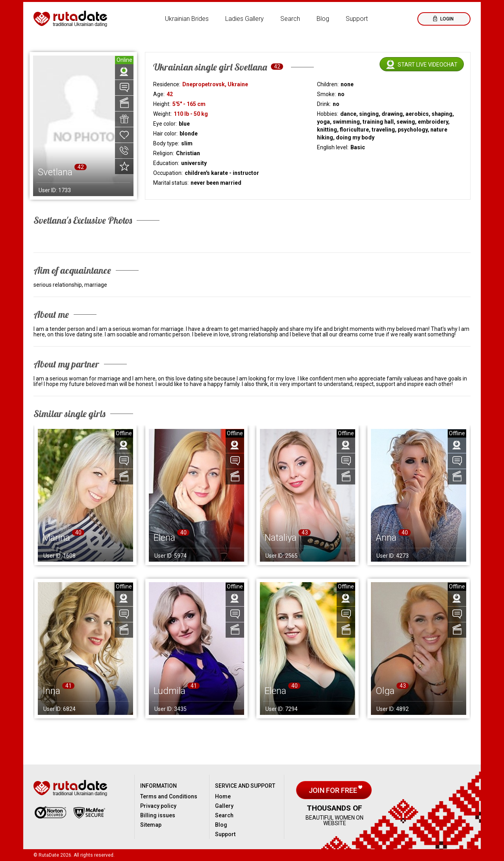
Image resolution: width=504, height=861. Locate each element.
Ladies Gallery (245, 19)
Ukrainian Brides (187, 19)
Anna (386, 538)
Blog (323, 19)
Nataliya (281, 538)
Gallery (224, 806)
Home (223, 796)
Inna (51, 691)
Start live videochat (428, 65)
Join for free (334, 790)
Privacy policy (158, 806)
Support (357, 19)
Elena (164, 538)
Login (446, 19)
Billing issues (158, 815)
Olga (385, 691)
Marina (56, 538)
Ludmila (170, 691)
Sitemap (151, 825)
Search (290, 19)
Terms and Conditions (169, 796)
